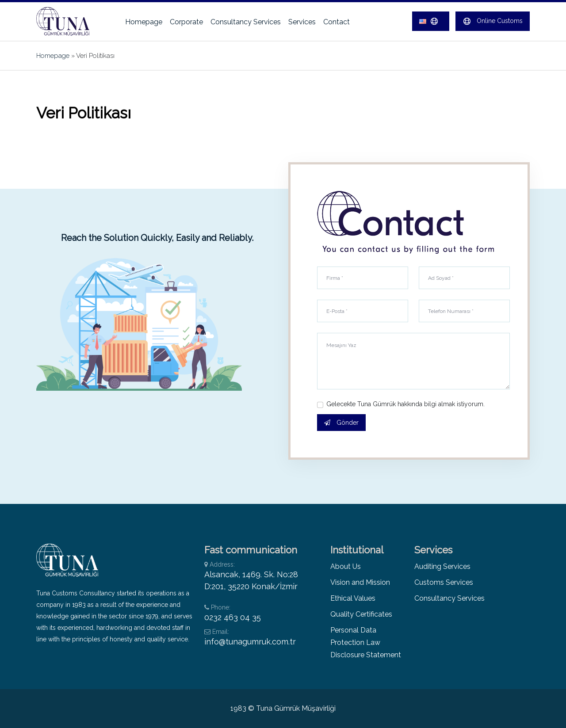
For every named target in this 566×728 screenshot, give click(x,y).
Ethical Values (353, 598)
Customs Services (444, 582)
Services (302, 22)
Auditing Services (442, 566)
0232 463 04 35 (233, 617)
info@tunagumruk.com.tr (250, 642)
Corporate (186, 22)
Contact (337, 22)
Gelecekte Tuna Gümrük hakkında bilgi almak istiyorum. (405, 404)
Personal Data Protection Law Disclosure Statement (366, 642)
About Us (346, 566)
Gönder (341, 423)
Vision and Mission (360, 582)
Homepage (144, 22)
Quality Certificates (361, 614)
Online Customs (493, 21)
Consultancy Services (246, 22)
